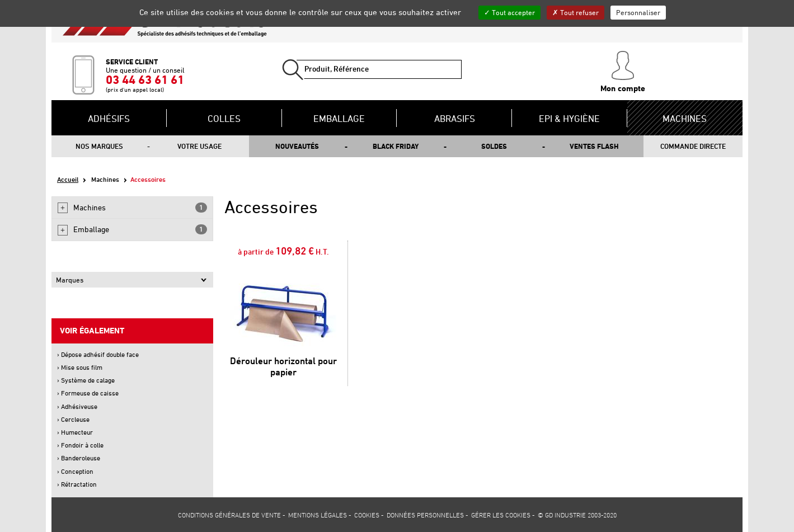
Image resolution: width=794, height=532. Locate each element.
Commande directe (693, 146)
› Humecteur (75, 432)
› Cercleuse (73, 419)
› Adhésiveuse (77, 406)
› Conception (75, 471)
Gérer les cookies (501, 515)
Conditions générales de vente (229, 515)
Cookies (367, 515)
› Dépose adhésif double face (98, 354)
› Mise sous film (80, 367)
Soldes (494, 146)
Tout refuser (575, 12)
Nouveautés (297, 146)
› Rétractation (77, 484)
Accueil (68, 179)
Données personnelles (425, 515)
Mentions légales (318, 515)
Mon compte (623, 72)
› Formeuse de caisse (88, 393)
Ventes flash (594, 146)
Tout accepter (509, 12)
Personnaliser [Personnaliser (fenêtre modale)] (638, 12)
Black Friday (396, 146)
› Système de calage (86, 380)
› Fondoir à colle (80, 445)
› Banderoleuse (79, 458)
